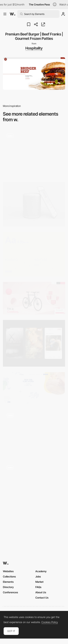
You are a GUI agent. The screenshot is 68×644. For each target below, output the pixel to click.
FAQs (38, 587)
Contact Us (42, 598)
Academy (41, 571)
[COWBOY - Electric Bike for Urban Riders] (34, 298)
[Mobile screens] (34, 343)
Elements (8, 582)
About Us (41, 592)
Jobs (38, 576)
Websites (8, 571)
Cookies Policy (50, 622)
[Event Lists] (34, 153)
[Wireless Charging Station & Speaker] (34, 204)
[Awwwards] (13, 14)
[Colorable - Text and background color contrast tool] (34, 254)
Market (39, 582)
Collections (9, 576)
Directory (8, 587)
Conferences (10, 592)
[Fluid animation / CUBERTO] (34, 484)
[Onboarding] (34, 433)
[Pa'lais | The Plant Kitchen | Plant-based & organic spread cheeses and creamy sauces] (34, 388)
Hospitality (34, 48)
